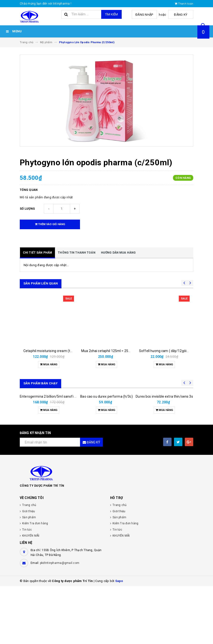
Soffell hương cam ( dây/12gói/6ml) (167, 351)
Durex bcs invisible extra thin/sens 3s (164, 454)
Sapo (119, 639)
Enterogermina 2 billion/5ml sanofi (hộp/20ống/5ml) (60, 454)
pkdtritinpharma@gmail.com (60, 621)
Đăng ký (181, 15)
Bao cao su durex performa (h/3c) (106, 454)
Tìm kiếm (111, 14)
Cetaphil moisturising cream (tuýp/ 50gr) (55, 351)
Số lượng (27, 209)
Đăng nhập (146, 15)
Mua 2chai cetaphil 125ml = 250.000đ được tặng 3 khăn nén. (127, 351)
